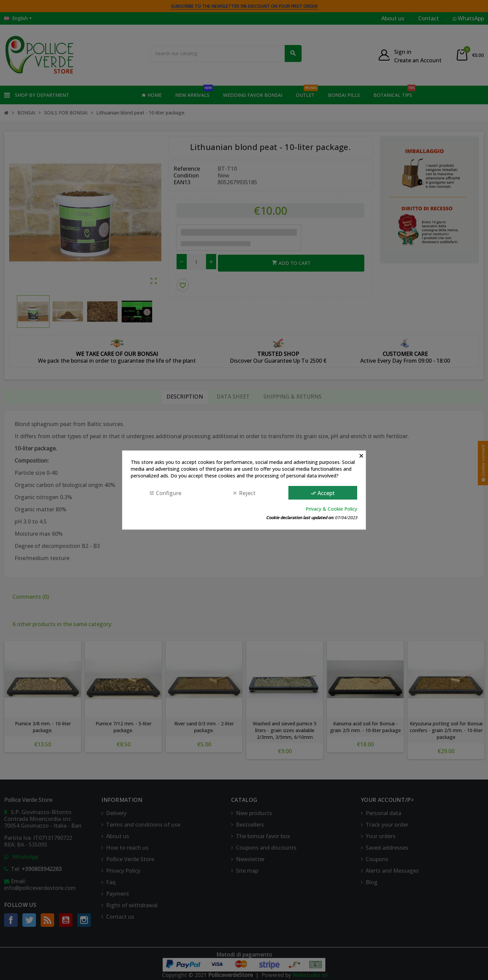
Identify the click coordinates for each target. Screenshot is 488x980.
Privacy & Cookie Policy (331, 509)
